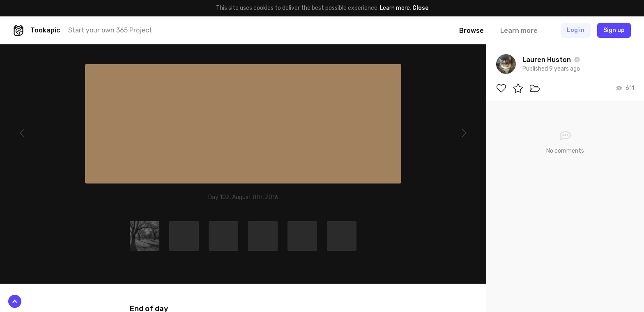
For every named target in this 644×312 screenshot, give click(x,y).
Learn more (395, 8)
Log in (576, 30)
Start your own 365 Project (110, 30)
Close (420, 8)
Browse (471, 31)
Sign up (614, 30)
